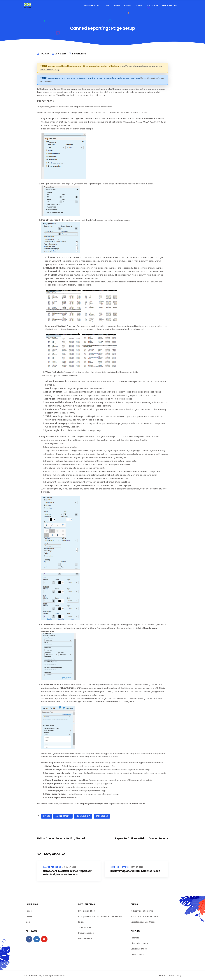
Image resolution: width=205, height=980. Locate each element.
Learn (106, 5)
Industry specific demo (142, 910)
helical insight (83, 816)
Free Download (169, 5)
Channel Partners (139, 943)
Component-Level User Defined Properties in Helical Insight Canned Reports (68, 872)
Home (29, 910)
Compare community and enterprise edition (100, 916)
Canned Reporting (52, 866)
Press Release (85, 938)
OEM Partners (137, 954)
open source (102, 816)
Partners (135, 937)
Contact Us (152, 5)
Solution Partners (139, 948)
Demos (117, 5)
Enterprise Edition (87, 910)
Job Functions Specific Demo (145, 916)
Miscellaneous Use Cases (143, 921)
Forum (139, 5)
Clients (128, 5)
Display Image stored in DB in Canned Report (135, 870)
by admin (45, 54)
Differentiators (92, 5)
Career (29, 916)
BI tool (47, 816)
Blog (28, 921)
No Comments (79, 54)
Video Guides (85, 927)
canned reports (63, 816)
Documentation (86, 932)
